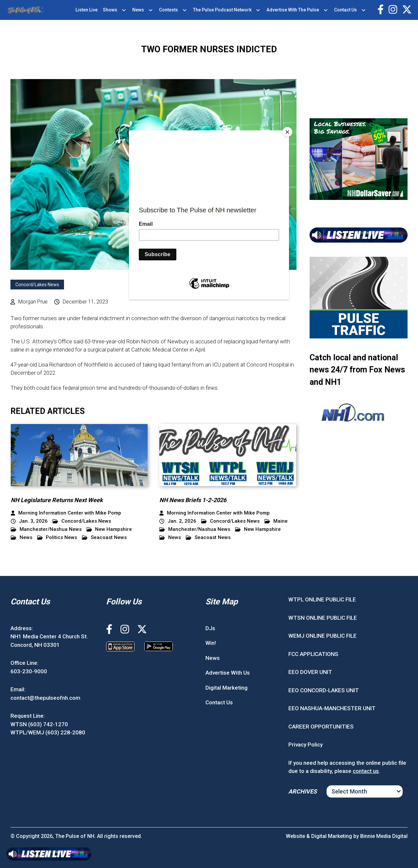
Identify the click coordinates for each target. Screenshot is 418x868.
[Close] (287, 132)
